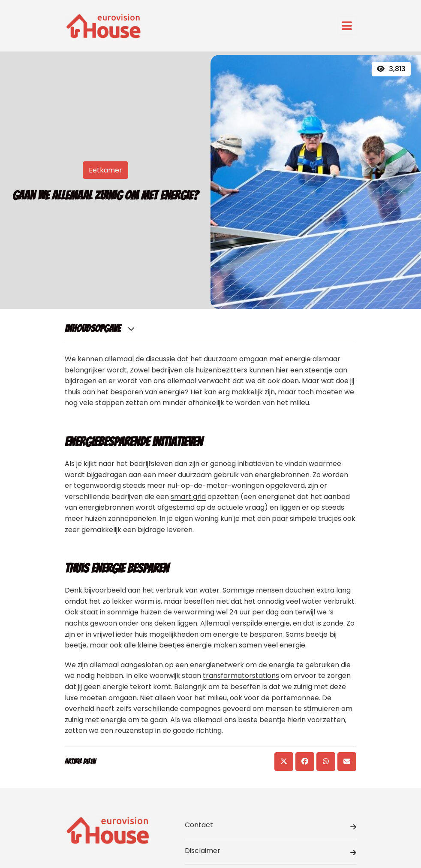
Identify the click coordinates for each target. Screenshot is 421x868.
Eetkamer (105, 170)
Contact (271, 826)
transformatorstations (241, 676)
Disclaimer (271, 852)
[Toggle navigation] (347, 26)
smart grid (188, 497)
